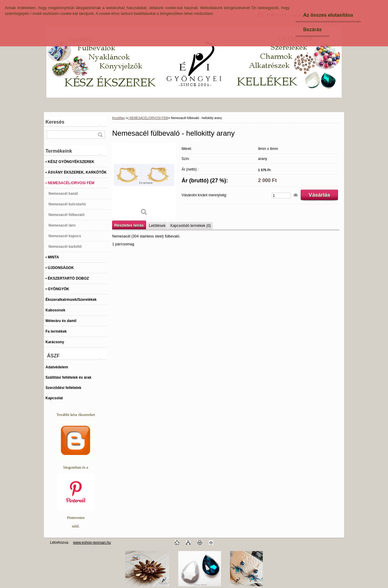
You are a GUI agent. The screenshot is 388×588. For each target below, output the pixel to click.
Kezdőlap (119, 118)
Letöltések (157, 226)
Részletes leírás (129, 225)
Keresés (55, 122)
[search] (100, 135)
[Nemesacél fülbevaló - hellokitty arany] (144, 182)
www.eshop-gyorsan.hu (92, 543)
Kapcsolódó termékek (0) (191, 226)
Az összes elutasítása (328, 15)
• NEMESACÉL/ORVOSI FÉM (148, 118)
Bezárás (312, 30)
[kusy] (281, 196)
